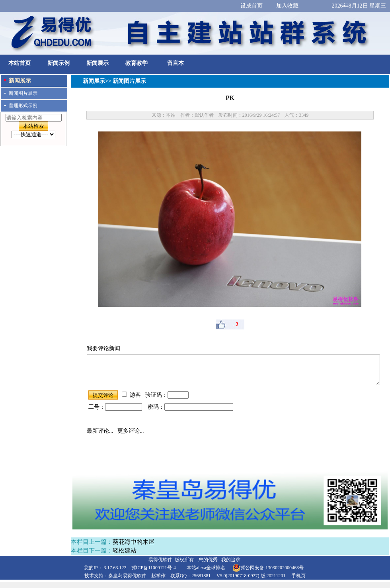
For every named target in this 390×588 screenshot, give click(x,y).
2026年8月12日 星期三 (359, 6)
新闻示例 (58, 63)
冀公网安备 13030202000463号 (268, 574)
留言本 (175, 63)
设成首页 (252, 6)
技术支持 (94, 582)
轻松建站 (125, 557)
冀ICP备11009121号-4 (154, 574)
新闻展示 (97, 63)
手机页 (298, 582)
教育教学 (136, 63)
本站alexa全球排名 (206, 574)
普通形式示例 (23, 106)
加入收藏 (287, 6)
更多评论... (131, 437)
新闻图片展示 (23, 93)
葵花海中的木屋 (134, 548)
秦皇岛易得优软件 (127, 582)
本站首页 (19, 63)
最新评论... (100, 437)
